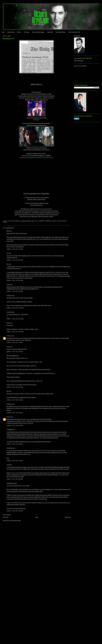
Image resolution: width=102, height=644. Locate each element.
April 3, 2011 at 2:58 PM (15, 444)
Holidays (54, 221)
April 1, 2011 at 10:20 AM (15, 332)
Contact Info (50, 32)
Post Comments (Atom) (15, 521)
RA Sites (19, 32)
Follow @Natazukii (79, 61)
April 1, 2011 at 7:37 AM (15, 249)
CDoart (8, 417)
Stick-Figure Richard (60, 32)
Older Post (68, 517)
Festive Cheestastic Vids (74, 32)
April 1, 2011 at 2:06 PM (15, 352)
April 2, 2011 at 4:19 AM (15, 400)
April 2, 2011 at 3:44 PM (15, 413)
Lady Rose (9, 295)
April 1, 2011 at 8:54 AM (15, 280)
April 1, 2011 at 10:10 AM (15, 308)
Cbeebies (42, 221)
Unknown (9, 336)
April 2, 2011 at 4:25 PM (15, 426)
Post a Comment (7, 515)
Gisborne (48, 221)
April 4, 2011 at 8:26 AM (15, 479)
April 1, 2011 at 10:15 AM (15, 319)
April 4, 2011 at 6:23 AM (15, 461)
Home (3, 32)
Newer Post (6, 517)
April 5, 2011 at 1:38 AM (15, 511)
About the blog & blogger (38, 32)
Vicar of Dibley (62, 221)
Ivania (8, 347)
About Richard (11, 32)
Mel (8, 391)
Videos (5, 222)
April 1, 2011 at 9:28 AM (15, 291)
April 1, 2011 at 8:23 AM (15, 260)
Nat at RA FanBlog (11, 356)
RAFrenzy (9, 404)
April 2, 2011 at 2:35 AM (15, 387)
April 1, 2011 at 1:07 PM (15, 343)
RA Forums (27, 32)
